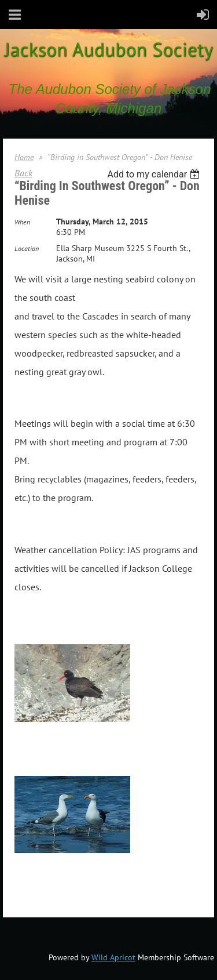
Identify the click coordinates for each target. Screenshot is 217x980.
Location (27, 248)
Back (23, 173)
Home (24, 157)
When (22, 222)
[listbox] (155, 174)
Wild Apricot (113, 957)
